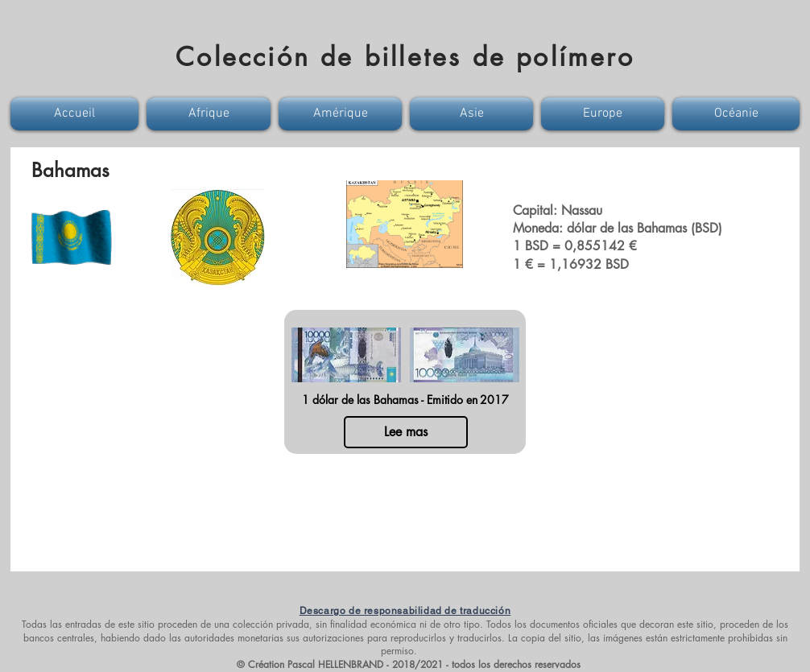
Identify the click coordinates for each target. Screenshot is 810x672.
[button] (76, 114)
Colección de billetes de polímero (405, 57)
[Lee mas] (406, 432)
